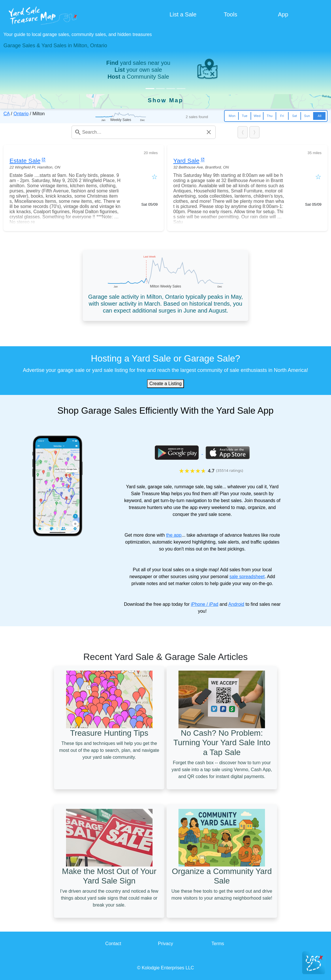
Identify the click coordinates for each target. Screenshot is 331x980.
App (283, 14)
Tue (245, 116)
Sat (295, 116)
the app (174, 535)
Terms (218, 944)
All (320, 116)
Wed (257, 116)
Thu (270, 116)
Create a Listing (165, 384)
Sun (307, 116)
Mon (232, 116)
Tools (231, 14)
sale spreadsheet (247, 577)
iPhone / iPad (205, 604)
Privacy (165, 944)
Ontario (21, 114)
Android (236, 604)
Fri (282, 116)
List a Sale (183, 14)
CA (6, 114)
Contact (113, 944)
